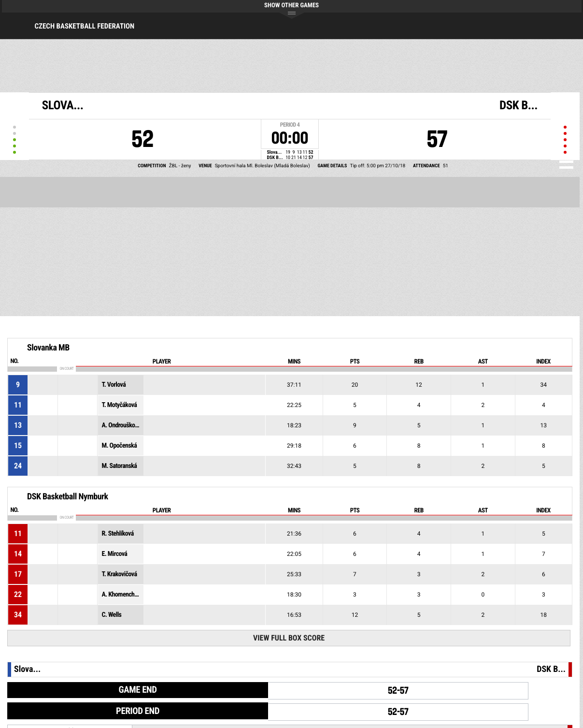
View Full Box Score (289, 638)
